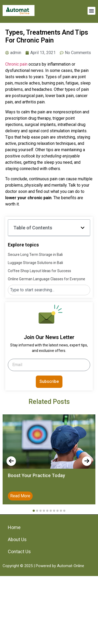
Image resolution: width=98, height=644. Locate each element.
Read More (20, 496)
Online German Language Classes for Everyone (47, 279)
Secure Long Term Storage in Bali (35, 255)
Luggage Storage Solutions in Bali (35, 263)
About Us (17, 539)
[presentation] (11, 461)
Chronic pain (16, 64)
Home (14, 527)
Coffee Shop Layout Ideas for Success (39, 271)
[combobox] (49, 290)
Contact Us (19, 551)
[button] (91, 11)
